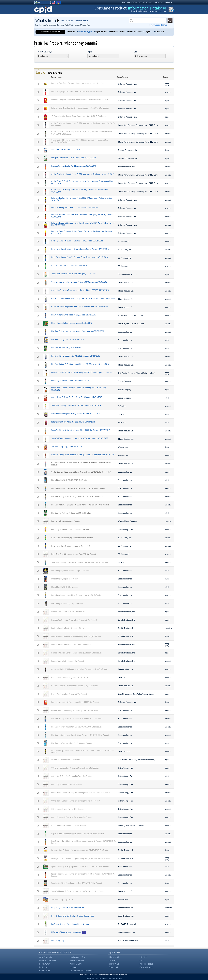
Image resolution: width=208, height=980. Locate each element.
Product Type (85, 32)
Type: (90, 52)
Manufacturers (117, 32)
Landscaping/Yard (77, 957)
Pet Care (73, 967)
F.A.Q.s (142, 960)
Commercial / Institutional (82, 971)
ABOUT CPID (132, 2)
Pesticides (44, 967)
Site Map (143, 957)
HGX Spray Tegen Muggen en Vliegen (66, 932)
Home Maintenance (48, 960)
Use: (136, 52)
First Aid (160, 32)
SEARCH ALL (169, 2)
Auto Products (45, 957)
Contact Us (114, 964)
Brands (71, 32)
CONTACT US (158, 2)
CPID (43, 10)
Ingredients (101, 32)
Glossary (113, 960)
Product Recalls (146, 964)
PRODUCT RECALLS (145, 2)
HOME (124, 2)
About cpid (114, 957)
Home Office (45, 971)
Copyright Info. (146, 967)
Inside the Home (77, 960)
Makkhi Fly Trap (58, 941)
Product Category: (44, 52)
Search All (113, 967)
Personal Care (76, 964)
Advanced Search (159, 25)
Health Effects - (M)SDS (140, 32)
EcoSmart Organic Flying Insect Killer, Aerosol (70, 924)
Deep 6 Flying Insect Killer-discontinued (68, 908)
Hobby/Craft (45, 964)
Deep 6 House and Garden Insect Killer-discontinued (73, 916)
